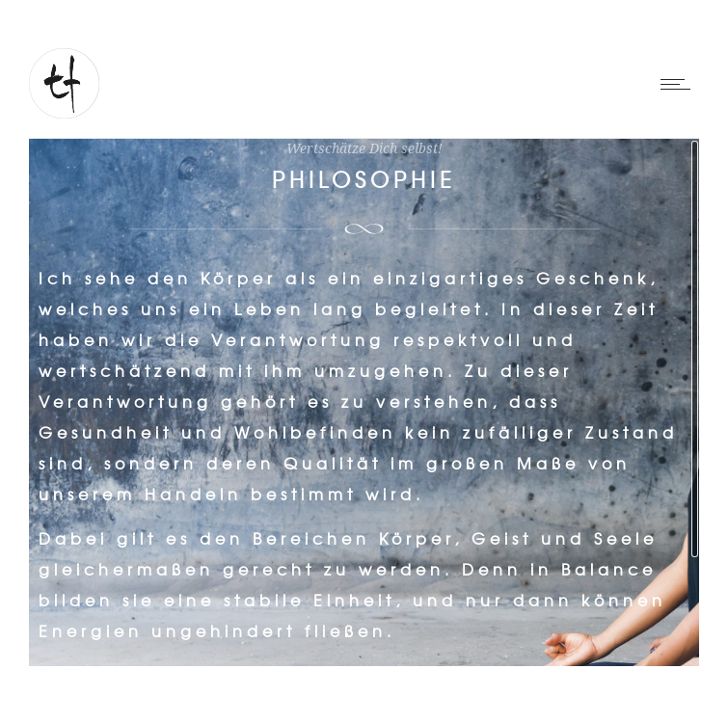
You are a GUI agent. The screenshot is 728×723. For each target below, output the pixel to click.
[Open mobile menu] (680, 84)
